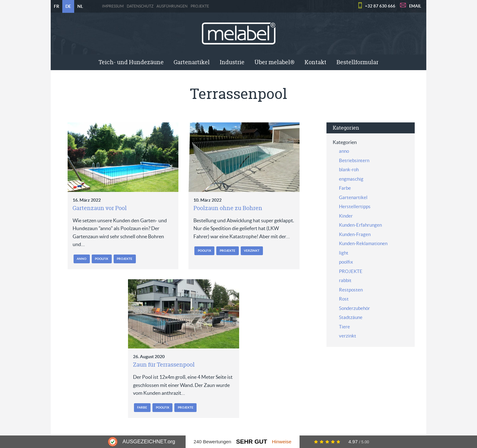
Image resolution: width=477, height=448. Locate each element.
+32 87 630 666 (380, 6)
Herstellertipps (355, 206)
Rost (344, 299)
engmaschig (351, 179)
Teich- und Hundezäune (131, 62)
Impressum (113, 6)
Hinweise (282, 442)
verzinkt (252, 251)
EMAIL (415, 6)
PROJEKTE (200, 6)
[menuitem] (131, 62)
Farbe (142, 407)
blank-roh (349, 170)
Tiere (344, 327)
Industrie (232, 62)
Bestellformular (357, 62)
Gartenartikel (192, 62)
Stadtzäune (351, 317)
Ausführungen (172, 6)
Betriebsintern (354, 160)
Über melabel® (274, 62)
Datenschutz (140, 6)
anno (82, 259)
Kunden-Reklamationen (363, 243)
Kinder (346, 216)
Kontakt (315, 62)
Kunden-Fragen (355, 234)
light (344, 253)
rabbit (345, 280)
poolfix (102, 259)
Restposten (351, 290)
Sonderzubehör (354, 308)
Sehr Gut (251, 442)
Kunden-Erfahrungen (360, 225)
